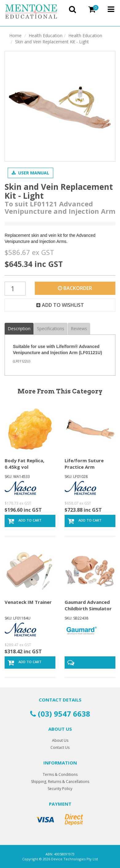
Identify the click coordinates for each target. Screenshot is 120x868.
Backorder (75, 288)
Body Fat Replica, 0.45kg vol (24, 464)
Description (19, 328)
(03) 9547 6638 (60, 714)
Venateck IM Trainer (28, 602)
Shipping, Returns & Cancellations (60, 782)
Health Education (46, 35)
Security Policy (60, 789)
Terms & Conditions (60, 774)
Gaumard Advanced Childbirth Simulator (88, 605)
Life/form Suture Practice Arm (84, 464)
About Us (60, 740)
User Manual (30, 173)
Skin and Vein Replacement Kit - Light (52, 42)
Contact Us (60, 747)
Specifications (51, 328)
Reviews (79, 328)
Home (15, 35)
